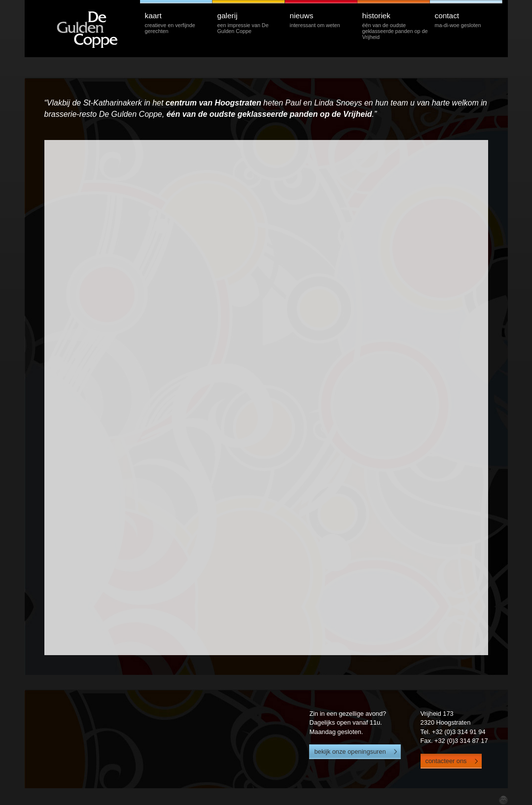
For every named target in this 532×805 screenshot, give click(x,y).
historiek (396, 25)
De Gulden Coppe (98, 29)
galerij (251, 22)
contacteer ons (446, 761)
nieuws (323, 19)
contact (468, 19)
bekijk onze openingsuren (350, 752)
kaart (178, 22)
